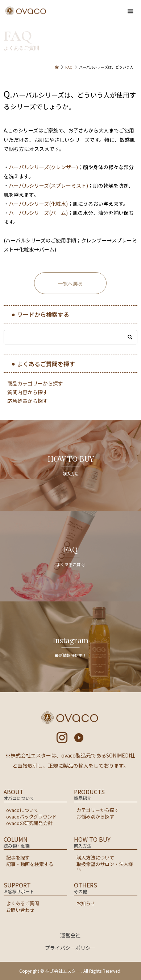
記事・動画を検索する (30, 864)
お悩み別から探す (95, 816)
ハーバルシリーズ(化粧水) (38, 204)
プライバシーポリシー (70, 948)
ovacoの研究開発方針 (29, 823)
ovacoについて (22, 810)
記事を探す (18, 858)
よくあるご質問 (23, 903)
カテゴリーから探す (98, 810)
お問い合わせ (20, 910)
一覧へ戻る (70, 283)
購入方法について (95, 858)
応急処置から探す (28, 401)
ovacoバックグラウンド (32, 816)
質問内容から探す (28, 392)
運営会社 (70, 935)
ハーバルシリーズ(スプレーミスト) (48, 185)
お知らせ (86, 903)
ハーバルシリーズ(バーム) (38, 213)
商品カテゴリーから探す (35, 383)
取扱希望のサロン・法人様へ (105, 866)
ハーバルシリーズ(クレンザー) (43, 167)
